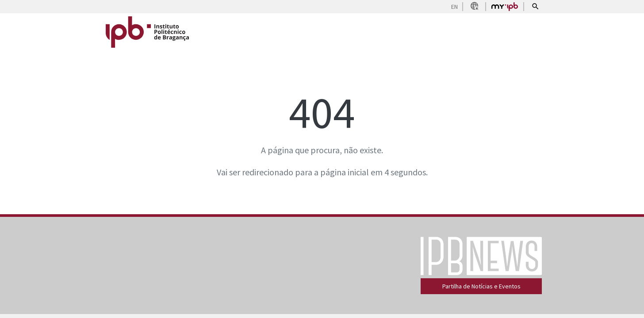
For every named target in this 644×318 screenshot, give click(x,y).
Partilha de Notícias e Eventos (481, 286)
